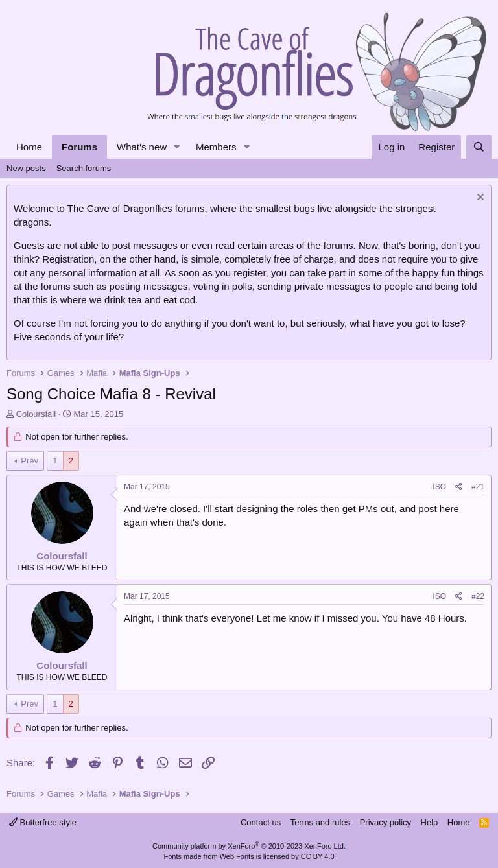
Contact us (261, 822)
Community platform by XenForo (249, 846)
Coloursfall (36, 414)
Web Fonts (237, 856)
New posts (26, 168)
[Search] (479, 147)
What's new (142, 147)
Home (29, 147)
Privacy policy (385, 822)
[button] (177, 147)
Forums (79, 147)
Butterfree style (43, 822)
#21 (478, 487)
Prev (30, 461)
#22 (478, 596)
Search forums (84, 168)
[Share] (459, 487)
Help (430, 822)
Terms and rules (320, 822)
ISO (439, 487)
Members (216, 147)
